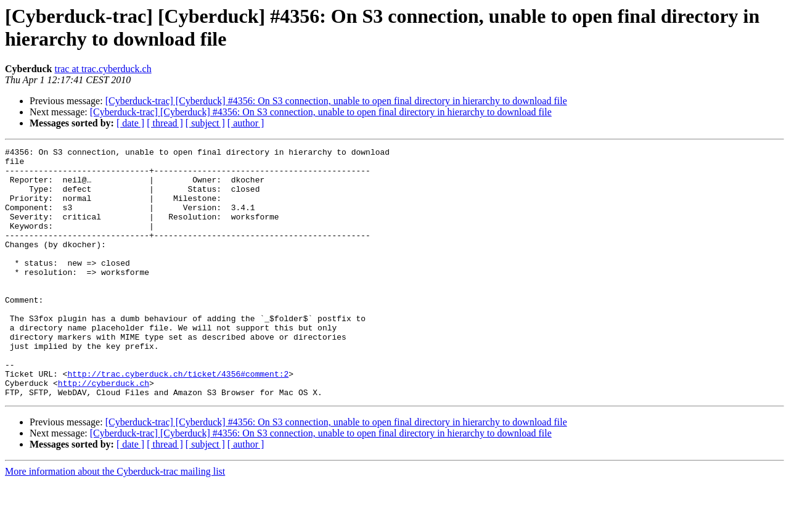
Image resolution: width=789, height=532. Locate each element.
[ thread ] (165, 123)
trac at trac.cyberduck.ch (103, 69)
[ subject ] (205, 123)
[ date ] (130, 123)
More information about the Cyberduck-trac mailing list (115, 521)
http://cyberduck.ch (104, 431)
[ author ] (246, 123)
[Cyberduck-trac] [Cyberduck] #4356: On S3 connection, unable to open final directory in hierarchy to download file (336, 101)
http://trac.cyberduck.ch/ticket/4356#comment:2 (178, 420)
